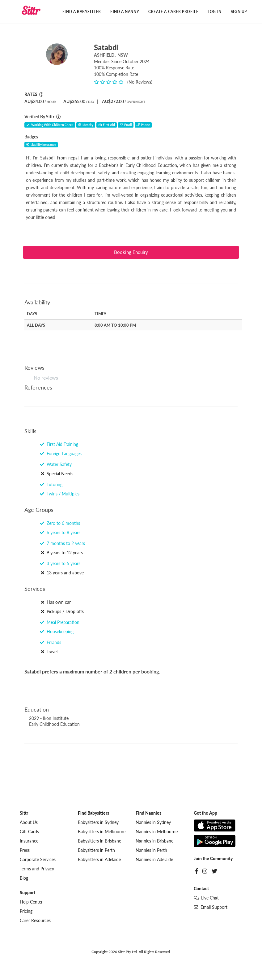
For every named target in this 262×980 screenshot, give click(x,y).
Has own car (55, 602)
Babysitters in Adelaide (99, 860)
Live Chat (206, 898)
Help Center (31, 902)
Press (25, 850)
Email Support (211, 907)
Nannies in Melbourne (157, 832)
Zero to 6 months (60, 523)
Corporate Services (38, 860)
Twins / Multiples (60, 494)
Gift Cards (29, 832)
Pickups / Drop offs (62, 611)
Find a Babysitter (82, 12)
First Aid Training (59, 444)
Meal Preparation (60, 622)
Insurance (29, 841)
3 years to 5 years (60, 564)
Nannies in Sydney (153, 823)
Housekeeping (57, 632)
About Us (29, 823)
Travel (49, 652)
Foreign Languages (61, 454)
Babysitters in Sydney (98, 823)
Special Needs (57, 474)
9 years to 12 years (61, 553)
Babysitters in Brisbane (99, 841)
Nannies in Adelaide (154, 860)
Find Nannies (148, 813)
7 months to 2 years (62, 544)
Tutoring (51, 485)
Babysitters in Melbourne (102, 832)
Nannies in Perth (151, 850)
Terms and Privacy (37, 869)
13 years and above (62, 573)
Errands (51, 642)
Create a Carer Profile (173, 12)
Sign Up (239, 12)
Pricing (26, 911)
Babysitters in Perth (96, 850)
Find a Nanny (125, 12)
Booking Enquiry (131, 252)
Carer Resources (35, 921)
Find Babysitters (93, 813)
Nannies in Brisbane (154, 841)
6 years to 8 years (60, 533)
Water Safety (56, 465)
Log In (215, 12)
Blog (24, 878)
